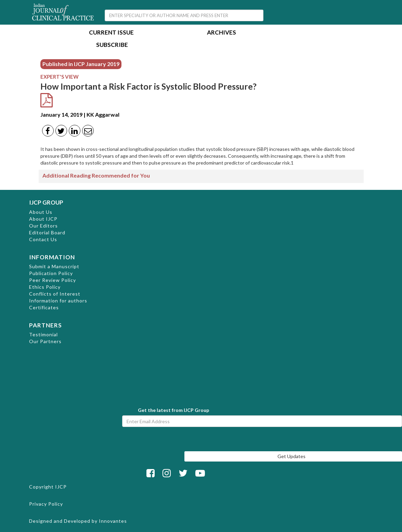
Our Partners (45, 341)
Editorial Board (47, 232)
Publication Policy (51, 273)
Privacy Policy (46, 504)
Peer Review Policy (53, 280)
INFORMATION (52, 257)
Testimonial (43, 334)
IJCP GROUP (46, 202)
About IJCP (43, 219)
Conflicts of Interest (55, 294)
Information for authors (58, 301)
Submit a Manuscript (54, 266)
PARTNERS (46, 325)
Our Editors (43, 226)
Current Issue (111, 33)
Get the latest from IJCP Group (173, 410)
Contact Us (43, 239)
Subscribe (112, 45)
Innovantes (113, 521)
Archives (222, 33)
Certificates (44, 307)
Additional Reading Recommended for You (96, 175)
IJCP (61, 487)
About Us (41, 212)
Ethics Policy (45, 287)
